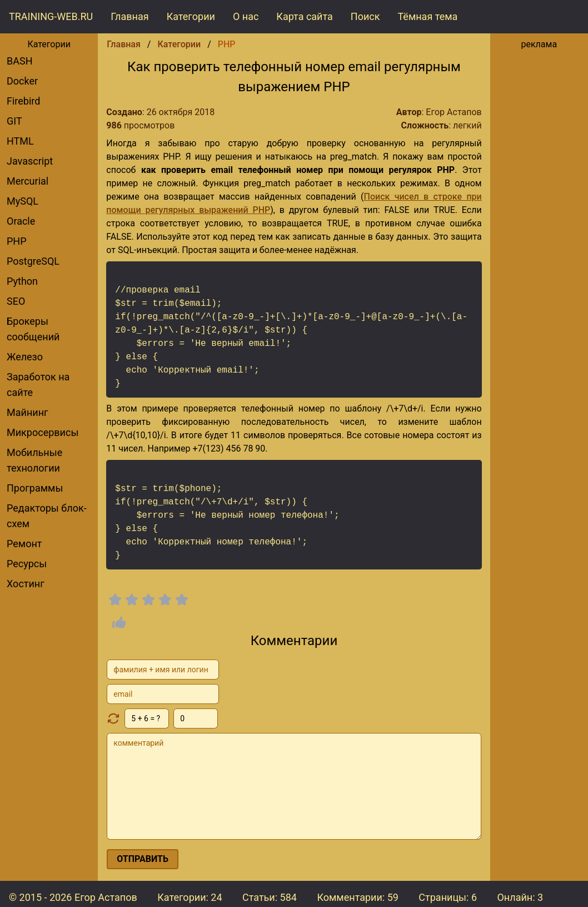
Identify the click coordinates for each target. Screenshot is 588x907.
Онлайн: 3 (520, 897)
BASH (20, 61)
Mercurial (28, 181)
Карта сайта (304, 16)
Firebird (23, 101)
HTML (20, 141)
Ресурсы (27, 564)
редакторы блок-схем (47, 516)
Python (22, 281)
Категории (191, 16)
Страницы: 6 (448, 897)
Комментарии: (357, 897)
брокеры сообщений (33, 329)
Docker (22, 81)
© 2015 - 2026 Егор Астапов (73, 897)
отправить (143, 859)
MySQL (23, 201)
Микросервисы (43, 432)
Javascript (30, 161)
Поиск (365, 16)
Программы (35, 488)
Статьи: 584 (270, 897)
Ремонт (24, 544)
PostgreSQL (33, 261)
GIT (14, 121)
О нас (246, 16)
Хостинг (26, 584)
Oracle (21, 221)
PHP (17, 241)
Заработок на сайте (38, 385)
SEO (16, 301)
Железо (25, 357)
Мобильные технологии (34, 460)
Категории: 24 (190, 897)
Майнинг (28, 412)
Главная (129, 16)
